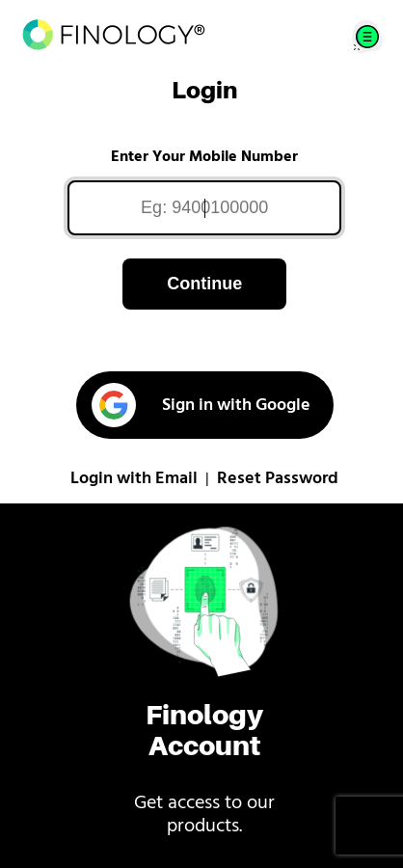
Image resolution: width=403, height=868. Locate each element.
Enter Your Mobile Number (204, 157)
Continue (204, 284)
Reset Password (278, 479)
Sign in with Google (201, 405)
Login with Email (134, 479)
